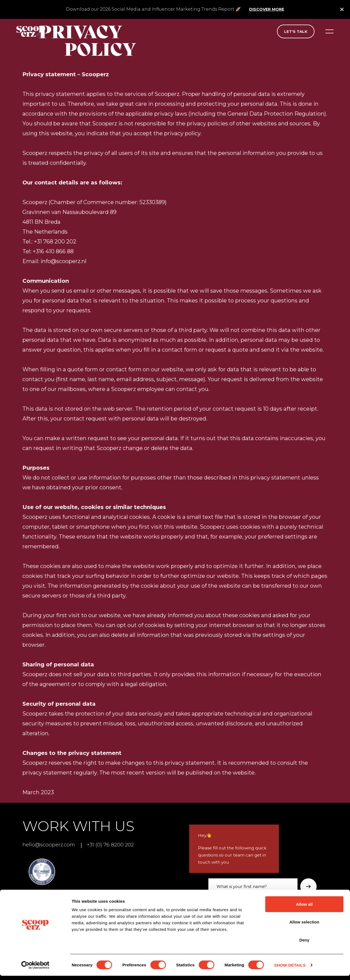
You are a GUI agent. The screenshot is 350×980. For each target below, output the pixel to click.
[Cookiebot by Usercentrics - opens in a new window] (35, 969)
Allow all (304, 908)
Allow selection (304, 926)
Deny (304, 944)
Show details (290, 969)
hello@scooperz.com (50, 845)
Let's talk (296, 31)
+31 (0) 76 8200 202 (114, 845)
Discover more (267, 9)
